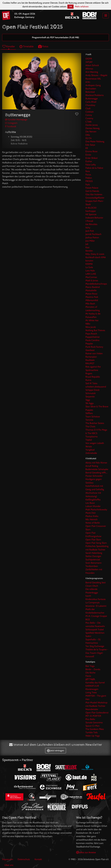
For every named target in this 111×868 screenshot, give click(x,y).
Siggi (88, 400)
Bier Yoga (90, 666)
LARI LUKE (91, 274)
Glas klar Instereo (94, 194)
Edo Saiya (90, 145)
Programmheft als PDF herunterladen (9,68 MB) (55, 37)
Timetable (27, 46)
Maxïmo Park (92, 297)
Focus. (88, 175)
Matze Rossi (91, 294)
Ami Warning (92, 72)
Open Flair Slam (93, 540)
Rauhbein (90, 360)
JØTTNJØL (90, 679)
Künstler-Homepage (16, 119)
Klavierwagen (92, 689)
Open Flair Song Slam (96, 543)
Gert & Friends (92, 191)
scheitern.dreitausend (96, 387)
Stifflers (89, 413)
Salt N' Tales (91, 383)
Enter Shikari (91, 158)
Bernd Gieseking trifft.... (96, 473)
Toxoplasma (91, 437)
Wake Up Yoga (93, 736)
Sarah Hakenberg (94, 553)
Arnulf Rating (92, 466)
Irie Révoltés (91, 224)
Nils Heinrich (91, 519)
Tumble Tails (92, 732)
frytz (88, 184)
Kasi (87, 247)
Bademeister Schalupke (97, 469)
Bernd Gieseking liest (96, 583)
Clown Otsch (92, 586)
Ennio (88, 155)
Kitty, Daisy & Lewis (95, 254)
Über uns (9, 865)
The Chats (90, 426)
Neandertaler (92, 709)
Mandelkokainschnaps (96, 284)
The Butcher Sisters (95, 423)
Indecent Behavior (94, 218)
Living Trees (91, 692)
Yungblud (90, 450)
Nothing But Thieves (95, 330)
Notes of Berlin (93, 523)
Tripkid (89, 440)
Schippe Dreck (92, 390)
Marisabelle (91, 290)
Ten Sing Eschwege (95, 646)
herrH (88, 596)
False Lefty (91, 165)
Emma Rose (91, 151)
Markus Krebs (92, 516)
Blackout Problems (95, 95)
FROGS (89, 181)
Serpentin (90, 397)
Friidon (89, 178)
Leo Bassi (90, 503)
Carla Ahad (91, 102)
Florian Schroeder (94, 476)
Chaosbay (90, 105)
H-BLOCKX (91, 208)
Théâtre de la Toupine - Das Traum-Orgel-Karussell (97, 653)
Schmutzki (90, 393)
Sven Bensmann (94, 563)
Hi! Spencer (91, 214)
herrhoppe (91, 211)
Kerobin (89, 251)
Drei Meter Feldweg (95, 141)
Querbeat (90, 350)
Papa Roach (91, 334)
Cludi (88, 108)
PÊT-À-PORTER (93, 716)
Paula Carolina (92, 340)
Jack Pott (90, 231)
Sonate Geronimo (94, 722)
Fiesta (88, 676)
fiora (88, 171)
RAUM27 (90, 363)
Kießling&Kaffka (93, 500)
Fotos (43, 46)
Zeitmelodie (91, 453)
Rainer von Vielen (94, 353)
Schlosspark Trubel (95, 630)
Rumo (88, 380)
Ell (87, 148)
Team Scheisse (93, 417)
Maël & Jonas (92, 280)
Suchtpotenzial (93, 560)
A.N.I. (88, 82)
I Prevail (89, 221)
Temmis (89, 420)
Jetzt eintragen (56, 751)
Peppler (89, 344)
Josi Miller (90, 241)
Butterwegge (92, 99)
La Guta (89, 267)
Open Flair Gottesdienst (97, 713)
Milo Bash (90, 304)
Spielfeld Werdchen (95, 633)
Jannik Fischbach (93, 234)
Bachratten (91, 89)
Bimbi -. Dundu (93, 669)
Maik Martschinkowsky (96, 510)
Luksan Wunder (93, 506)
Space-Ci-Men (92, 726)
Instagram (11, 123)
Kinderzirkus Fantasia (96, 599)
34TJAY (89, 62)
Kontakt (38, 859)
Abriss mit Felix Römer (96, 463)
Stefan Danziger (93, 556)
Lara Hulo (90, 271)
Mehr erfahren (82, 7)
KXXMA (89, 264)
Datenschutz (24, 859)
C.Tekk (88, 122)
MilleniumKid (92, 300)
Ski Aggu (90, 403)
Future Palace (92, 188)
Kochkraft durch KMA (96, 257)
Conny (89, 115)
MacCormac (91, 277)
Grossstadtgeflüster (95, 198)
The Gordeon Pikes (95, 729)
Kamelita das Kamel (95, 683)
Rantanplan (91, 357)
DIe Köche (90, 673)
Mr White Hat (92, 320)
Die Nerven (91, 132)
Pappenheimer (93, 337)
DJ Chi (88, 138)
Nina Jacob (91, 327)
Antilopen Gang (93, 85)
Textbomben (92, 566)
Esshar (89, 161)
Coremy (89, 118)
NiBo (88, 324)
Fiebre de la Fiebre (94, 168)
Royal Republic (93, 377)
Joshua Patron (92, 237)
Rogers (89, 373)
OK (70, 7)
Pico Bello (90, 719)
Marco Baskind (93, 287)
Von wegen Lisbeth (95, 443)
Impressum (8, 859)
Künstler (9, 46)
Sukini (88, 636)
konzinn (89, 261)
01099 (89, 59)
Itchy (88, 228)
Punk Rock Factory (94, 347)
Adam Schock (92, 65)
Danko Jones (92, 125)
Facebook (11, 126)
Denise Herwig (92, 128)
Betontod (90, 92)
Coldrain (90, 112)
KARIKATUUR (92, 686)
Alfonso (89, 69)
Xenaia (89, 446)
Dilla (88, 135)
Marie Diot (90, 513)
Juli (87, 244)
